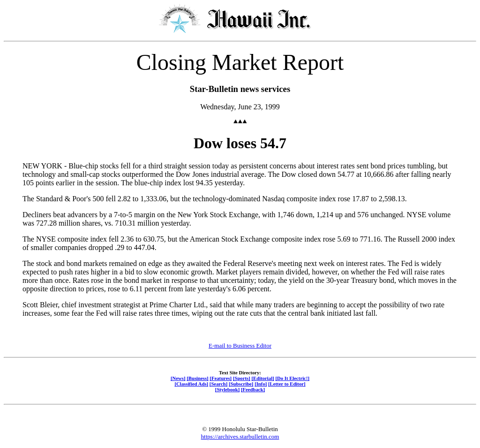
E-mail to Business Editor (240, 345)
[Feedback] (253, 389)
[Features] (221, 378)
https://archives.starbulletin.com (240, 437)
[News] (178, 378)
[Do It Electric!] (292, 378)
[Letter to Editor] (287, 384)
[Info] (261, 384)
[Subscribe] (241, 384)
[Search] (219, 384)
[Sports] (242, 378)
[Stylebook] (227, 389)
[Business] (197, 378)
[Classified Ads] (191, 384)
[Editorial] (262, 378)
